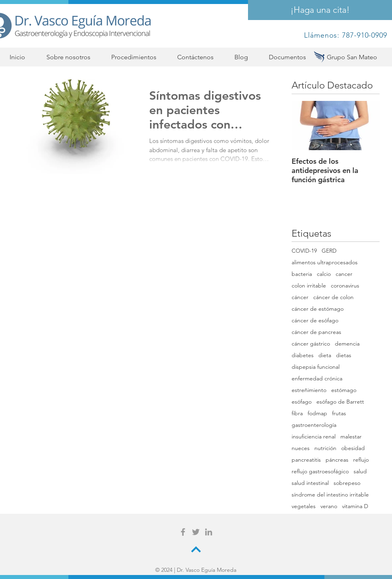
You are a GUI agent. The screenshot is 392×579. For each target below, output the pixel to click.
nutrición (325, 448)
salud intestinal (310, 483)
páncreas (337, 460)
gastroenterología (314, 425)
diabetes (303, 355)
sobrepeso (347, 483)
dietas (344, 355)
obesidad (353, 448)
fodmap (317, 413)
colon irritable (309, 286)
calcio (324, 274)
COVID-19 (304, 251)
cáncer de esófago (315, 321)
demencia (347, 344)
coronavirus (345, 286)
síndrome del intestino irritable (330, 495)
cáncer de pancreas (316, 332)
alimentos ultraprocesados (325, 262)
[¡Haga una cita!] (320, 10)
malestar (351, 437)
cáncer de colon (333, 297)
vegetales (304, 506)
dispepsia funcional (316, 367)
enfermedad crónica (317, 379)
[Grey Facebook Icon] (183, 532)
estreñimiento (309, 390)
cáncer (300, 297)
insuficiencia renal (314, 437)
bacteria (302, 274)
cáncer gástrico (311, 344)
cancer (344, 274)
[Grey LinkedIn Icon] (209, 532)
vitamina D (355, 506)
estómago (344, 390)
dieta (325, 355)
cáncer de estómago (318, 309)
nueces (301, 448)
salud (360, 471)
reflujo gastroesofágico (320, 471)
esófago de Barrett (340, 402)
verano (329, 506)
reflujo (361, 460)
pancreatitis (306, 460)
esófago (302, 402)
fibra (297, 413)
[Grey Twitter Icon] (196, 532)
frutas (339, 413)
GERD (329, 251)
